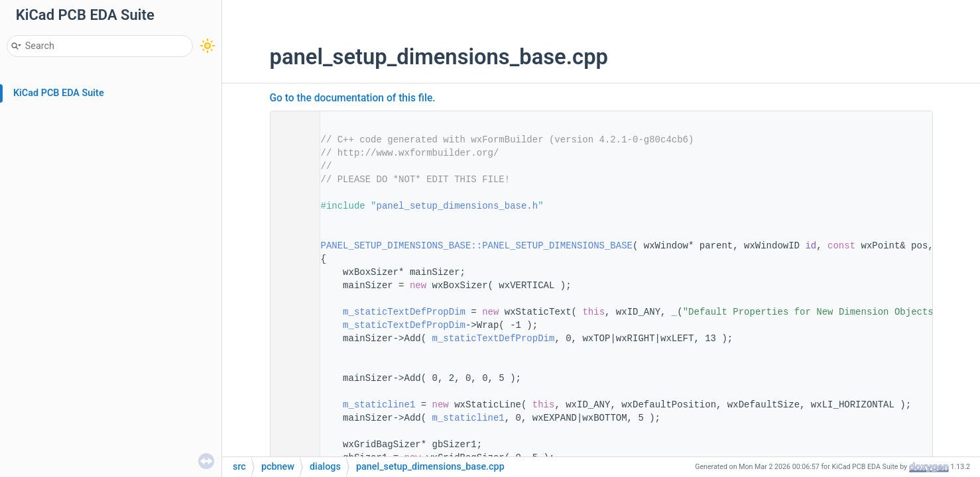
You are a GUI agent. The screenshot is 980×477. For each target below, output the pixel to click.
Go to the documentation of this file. (353, 98)
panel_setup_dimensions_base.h (458, 206)
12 (290, 246)
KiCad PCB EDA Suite (59, 93)
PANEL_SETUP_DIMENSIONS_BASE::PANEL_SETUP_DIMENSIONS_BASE (477, 246)
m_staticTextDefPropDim (404, 312)
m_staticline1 (379, 405)
